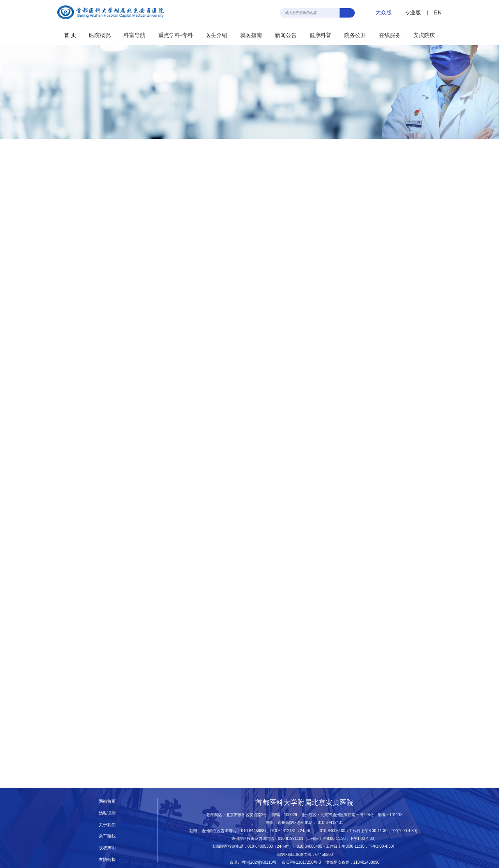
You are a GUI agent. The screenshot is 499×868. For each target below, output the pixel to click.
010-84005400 (332, 831)
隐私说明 (107, 813)
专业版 (413, 12)
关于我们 (107, 825)
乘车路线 (107, 836)
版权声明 (107, 848)
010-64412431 (330, 823)
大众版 (384, 12)
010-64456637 (254, 831)
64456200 (324, 855)
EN (438, 12)
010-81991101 (291, 839)
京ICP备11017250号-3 (303, 862)
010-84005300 (260, 846)
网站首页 (107, 801)
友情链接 (107, 859)
